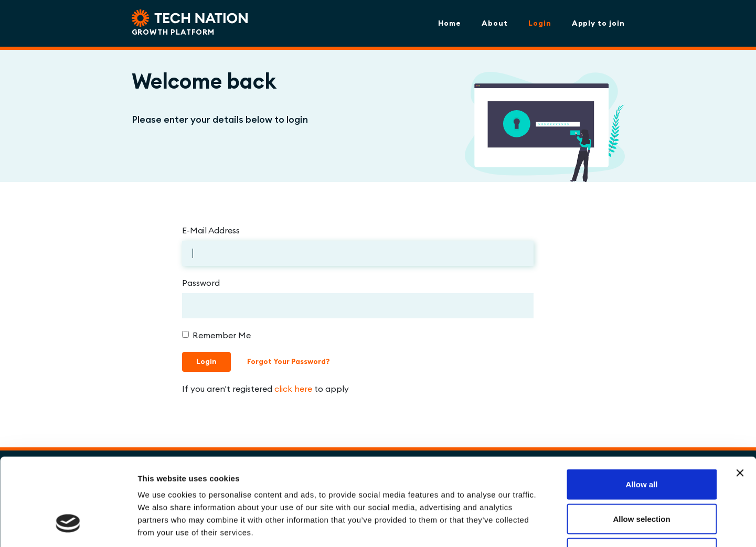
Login (540, 23)
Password (201, 283)
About (495, 23)
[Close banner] (740, 398)
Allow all (642, 409)
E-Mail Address (211, 230)
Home (450, 23)
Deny (642, 478)
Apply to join (598, 23)
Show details (551, 526)
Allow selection (641, 444)
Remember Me (222, 335)
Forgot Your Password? (289, 361)
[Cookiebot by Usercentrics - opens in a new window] (68, 527)
